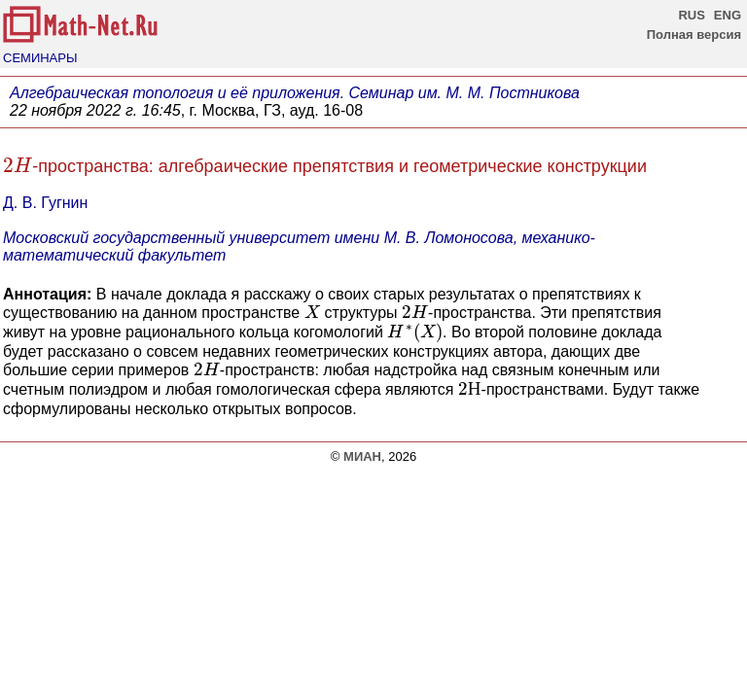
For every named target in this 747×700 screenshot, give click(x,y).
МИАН (362, 456)
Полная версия (694, 35)
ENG (728, 15)
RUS (691, 15)
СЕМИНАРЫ (40, 58)
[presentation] (18, 165)
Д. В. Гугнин (45, 203)
